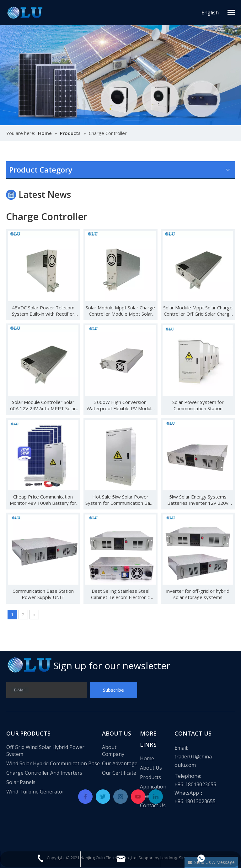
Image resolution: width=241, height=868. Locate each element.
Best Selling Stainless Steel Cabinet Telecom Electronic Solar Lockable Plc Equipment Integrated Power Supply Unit (120, 594)
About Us (151, 768)
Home (147, 758)
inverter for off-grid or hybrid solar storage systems (198, 594)
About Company (113, 751)
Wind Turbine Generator (35, 792)
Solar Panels (21, 782)
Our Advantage (120, 763)
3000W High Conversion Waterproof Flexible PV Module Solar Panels (120, 405)
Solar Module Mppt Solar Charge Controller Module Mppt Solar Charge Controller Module (120, 311)
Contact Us (153, 805)
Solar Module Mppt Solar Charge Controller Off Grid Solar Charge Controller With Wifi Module (198, 311)
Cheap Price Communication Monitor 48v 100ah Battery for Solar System (43, 500)
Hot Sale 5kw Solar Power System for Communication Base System (120, 500)
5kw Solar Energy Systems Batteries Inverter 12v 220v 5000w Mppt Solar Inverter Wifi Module (198, 500)
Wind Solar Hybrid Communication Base (53, 763)
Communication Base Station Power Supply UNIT (43, 594)
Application (153, 787)
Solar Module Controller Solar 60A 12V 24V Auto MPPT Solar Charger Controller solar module (43, 405)
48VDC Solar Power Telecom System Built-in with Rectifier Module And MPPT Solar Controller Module (43, 311)
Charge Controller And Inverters (44, 773)
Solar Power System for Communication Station (198, 405)
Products (150, 777)
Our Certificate (119, 773)
